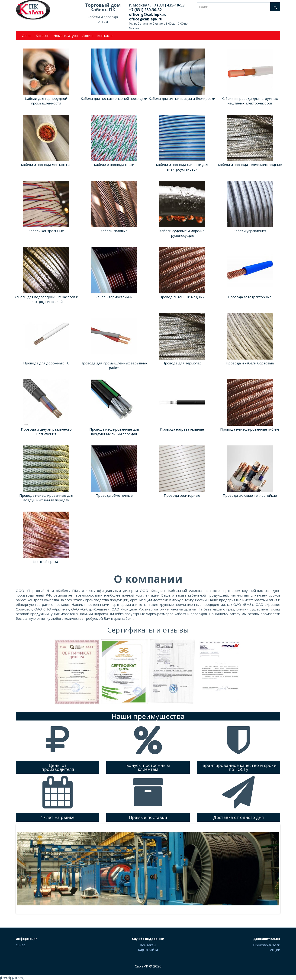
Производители (267, 945)
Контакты (105, 36)
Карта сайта (148, 950)
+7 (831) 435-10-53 (168, 5)
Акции (87, 36)
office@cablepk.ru (146, 19)
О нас (26, 36)
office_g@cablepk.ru (148, 14)
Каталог (42, 36)
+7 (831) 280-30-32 (145, 10)
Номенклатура (66, 36)
